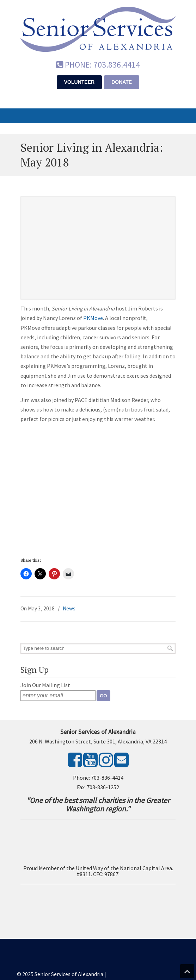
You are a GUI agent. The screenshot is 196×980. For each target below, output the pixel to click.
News (69, 608)
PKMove (93, 318)
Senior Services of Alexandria (98, 29)
